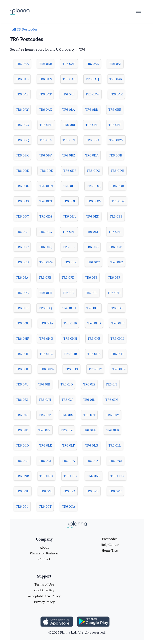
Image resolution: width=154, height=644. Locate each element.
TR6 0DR (118, 186)
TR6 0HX (71, 369)
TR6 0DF (70, 171)
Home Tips (110, 550)
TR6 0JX (22, 430)
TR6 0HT (118, 354)
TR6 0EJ (92, 232)
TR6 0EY (93, 262)
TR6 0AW (93, 94)
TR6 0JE (89, 384)
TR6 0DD (23, 171)
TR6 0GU (23, 323)
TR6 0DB (115, 155)
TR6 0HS (94, 354)
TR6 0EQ (46, 247)
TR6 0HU (23, 369)
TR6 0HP (22, 354)
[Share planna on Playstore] (93, 621)
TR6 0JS (67, 415)
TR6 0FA (22, 277)
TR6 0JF (111, 384)
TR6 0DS (22, 201)
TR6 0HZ (119, 369)
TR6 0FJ (68, 293)
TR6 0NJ (46, 491)
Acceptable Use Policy (44, 596)
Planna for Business (44, 553)
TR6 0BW (116, 140)
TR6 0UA (68, 506)
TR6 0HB (70, 323)
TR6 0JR (45, 415)
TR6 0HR (70, 354)
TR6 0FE (91, 277)
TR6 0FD (68, 277)
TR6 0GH (69, 308)
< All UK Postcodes (24, 29)
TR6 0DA (92, 155)
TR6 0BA (68, 109)
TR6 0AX (116, 94)
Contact (44, 559)
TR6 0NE (70, 476)
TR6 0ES (92, 247)
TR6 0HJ (94, 338)
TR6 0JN (111, 400)
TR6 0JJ (67, 400)
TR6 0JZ (67, 430)
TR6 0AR (116, 79)
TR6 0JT (89, 415)
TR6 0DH (118, 171)
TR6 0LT (45, 461)
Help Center (110, 545)
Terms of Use (44, 584)
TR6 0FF (114, 277)
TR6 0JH (45, 400)
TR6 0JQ (22, 415)
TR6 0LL (115, 445)
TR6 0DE (46, 171)
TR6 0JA (22, 384)
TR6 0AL (22, 79)
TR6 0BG (22, 125)
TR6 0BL (92, 125)
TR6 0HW (47, 369)
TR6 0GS (93, 308)
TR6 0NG (117, 476)
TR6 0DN (46, 186)
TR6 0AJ (115, 64)
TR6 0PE (115, 491)
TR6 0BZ (68, 155)
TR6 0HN (117, 338)
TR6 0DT (46, 201)
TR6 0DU (70, 201)
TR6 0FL (91, 293)
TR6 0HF (22, 338)
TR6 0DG (93, 171)
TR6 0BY (45, 155)
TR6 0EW (47, 262)
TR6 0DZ (46, 216)
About (44, 547)
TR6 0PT (45, 506)
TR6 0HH (70, 338)
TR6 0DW (94, 201)
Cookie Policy (44, 590)
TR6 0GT (117, 308)
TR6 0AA (22, 64)
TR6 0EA (69, 216)
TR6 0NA (115, 461)
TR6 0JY (44, 430)
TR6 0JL (89, 400)
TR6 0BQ (22, 140)
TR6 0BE (115, 109)
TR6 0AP (69, 79)
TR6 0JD (67, 384)
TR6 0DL (22, 186)
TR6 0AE (92, 64)
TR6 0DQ (93, 186)
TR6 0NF (94, 476)
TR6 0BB (92, 109)
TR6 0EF (22, 232)
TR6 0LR (22, 461)
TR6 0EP (22, 247)
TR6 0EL (115, 232)
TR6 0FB (45, 277)
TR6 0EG (45, 232)
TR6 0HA (47, 323)
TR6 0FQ (45, 308)
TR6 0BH (46, 125)
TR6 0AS (22, 94)
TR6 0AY (22, 109)
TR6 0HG (46, 338)
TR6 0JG (22, 400)
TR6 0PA (69, 491)
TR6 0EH (69, 232)
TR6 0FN (114, 293)
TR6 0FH (46, 293)
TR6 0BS (46, 140)
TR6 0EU (22, 262)
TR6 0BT (69, 140)
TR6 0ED (93, 216)
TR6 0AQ (92, 79)
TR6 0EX (70, 262)
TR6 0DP (70, 186)
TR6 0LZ (92, 461)
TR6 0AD (69, 64)
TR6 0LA (89, 430)
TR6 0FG (22, 293)
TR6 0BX (22, 155)
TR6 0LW (69, 461)
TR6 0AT (45, 94)
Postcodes (110, 539)
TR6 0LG (92, 445)
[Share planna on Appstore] (57, 621)
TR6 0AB (46, 64)
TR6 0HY (95, 369)
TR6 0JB (44, 384)
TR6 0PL (22, 506)
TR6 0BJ (69, 125)
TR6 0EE (116, 216)
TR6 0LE (46, 445)
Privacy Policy (44, 602)
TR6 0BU (92, 140)
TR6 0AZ (45, 109)
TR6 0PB (92, 491)
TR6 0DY (22, 216)
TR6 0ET (115, 247)
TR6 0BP (115, 125)
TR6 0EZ (117, 262)
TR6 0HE (118, 323)
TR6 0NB (22, 476)
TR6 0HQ (46, 354)
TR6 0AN (46, 79)
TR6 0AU (68, 94)
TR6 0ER (69, 247)
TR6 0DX (118, 201)
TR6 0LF (69, 445)
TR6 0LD (22, 445)
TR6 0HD (94, 323)
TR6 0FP (22, 308)
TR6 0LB (112, 430)
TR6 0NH (23, 491)
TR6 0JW (112, 415)
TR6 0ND (46, 476)
